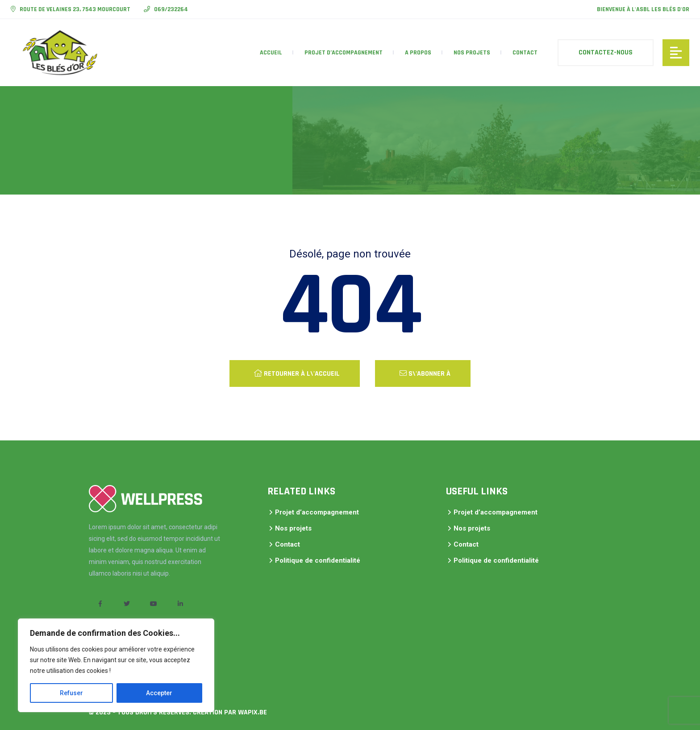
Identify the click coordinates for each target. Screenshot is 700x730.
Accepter (159, 693)
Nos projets (472, 53)
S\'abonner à (425, 374)
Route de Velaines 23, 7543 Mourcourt (74, 9)
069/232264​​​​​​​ (170, 9)
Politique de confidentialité (318, 560)
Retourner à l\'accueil (297, 374)
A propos (418, 53)
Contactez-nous (606, 52)
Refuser (71, 693)
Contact (525, 53)
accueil (271, 53)
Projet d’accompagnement (344, 53)
